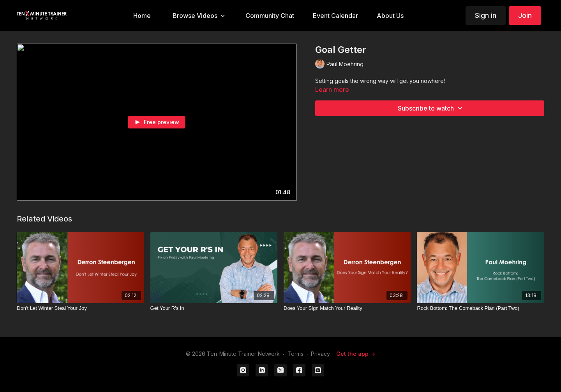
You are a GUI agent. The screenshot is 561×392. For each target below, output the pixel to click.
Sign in (486, 15)
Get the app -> (356, 354)
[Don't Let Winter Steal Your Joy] (80, 308)
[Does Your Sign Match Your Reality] (347, 308)
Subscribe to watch (431, 108)
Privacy (320, 354)
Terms (295, 354)
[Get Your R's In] (214, 308)
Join (525, 15)
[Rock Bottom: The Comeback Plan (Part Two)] (480, 308)
